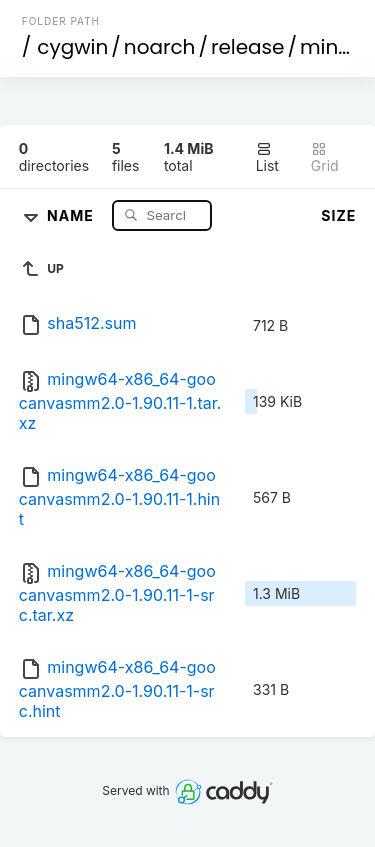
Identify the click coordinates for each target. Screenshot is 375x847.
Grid (325, 157)
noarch (160, 47)
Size (338, 215)
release (248, 47)
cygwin (72, 47)
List (267, 157)
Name (72, 214)
